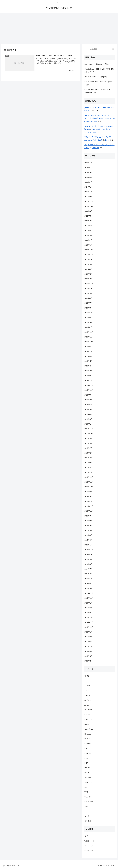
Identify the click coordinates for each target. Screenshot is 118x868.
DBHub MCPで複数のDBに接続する (98, 64)
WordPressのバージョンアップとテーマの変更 (99, 83)
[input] (100, 49)
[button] (113, 49)
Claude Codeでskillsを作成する (96, 77)
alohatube (95, 148)
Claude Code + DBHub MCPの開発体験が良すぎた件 (99, 71)
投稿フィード (89, 841)
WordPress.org (90, 851)
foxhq (107, 140)
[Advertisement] (59, 28)
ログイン (88, 836)
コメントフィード (91, 846)
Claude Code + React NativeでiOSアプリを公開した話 (99, 91)
